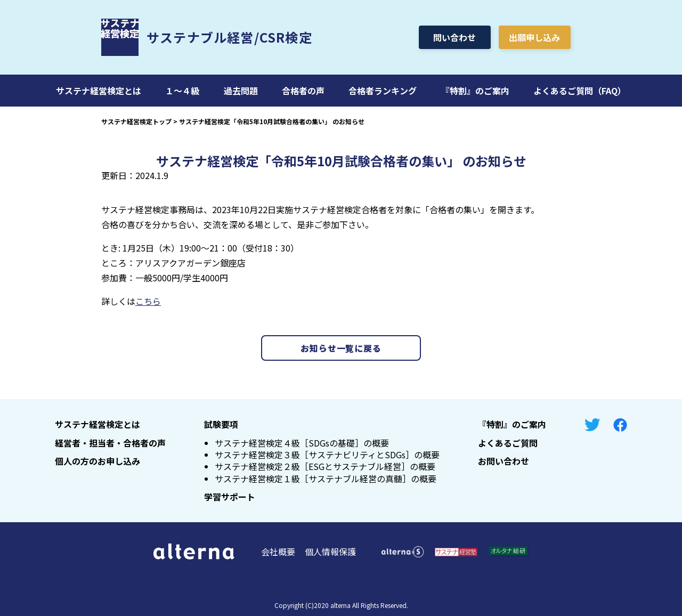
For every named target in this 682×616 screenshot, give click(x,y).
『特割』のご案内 (475, 91)
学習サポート (230, 497)
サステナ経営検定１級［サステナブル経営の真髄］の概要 (326, 479)
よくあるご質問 (508, 443)
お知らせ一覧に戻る (341, 348)
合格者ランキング (383, 91)
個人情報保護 (330, 552)
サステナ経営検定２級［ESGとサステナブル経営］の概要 (325, 466)
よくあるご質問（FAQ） (580, 91)
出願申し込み (534, 37)
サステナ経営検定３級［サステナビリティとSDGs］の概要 (327, 455)
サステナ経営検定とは (99, 91)
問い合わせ (454, 37)
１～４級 (182, 91)
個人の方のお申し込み (98, 461)
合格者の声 (303, 91)
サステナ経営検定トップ (136, 121)
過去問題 (241, 91)
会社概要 (278, 552)
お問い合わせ (504, 461)
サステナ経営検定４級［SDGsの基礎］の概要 (302, 443)
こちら (148, 301)
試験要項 (221, 424)
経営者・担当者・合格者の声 (110, 443)
